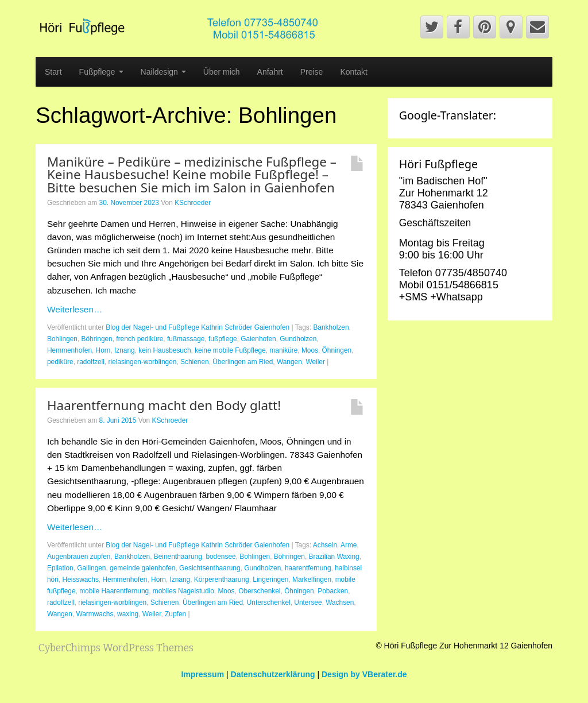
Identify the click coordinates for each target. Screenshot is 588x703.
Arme (349, 545)
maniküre (283, 350)
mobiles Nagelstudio (183, 591)
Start (53, 72)
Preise (312, 72)
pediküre (60, 362)
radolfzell (91, 362)
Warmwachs (94, 614)
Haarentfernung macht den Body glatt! (164, 405)
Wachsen (340, 602)
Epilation (60, 568)
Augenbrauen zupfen (79, 557)
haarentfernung (308, 568)
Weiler (315, 362)
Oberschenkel (259, 591)
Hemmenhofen (69, 350)
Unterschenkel (269, 602)
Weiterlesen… (75, 309)
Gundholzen (298, 339)
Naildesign (163, 72)
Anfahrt (270, 72)
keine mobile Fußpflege (230, 350)
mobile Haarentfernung (114, 591)
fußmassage (186, 339)
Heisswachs (80, 580)
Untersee (308, 602)
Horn (103, 350)
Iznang (125, 350)
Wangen (289, 362)
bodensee (220, 557)
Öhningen (337, 350)
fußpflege (223, 339)
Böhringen (97, 339)
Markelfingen (312, 580)
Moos (310, 350)
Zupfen (175, 614)
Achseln (325, 545)
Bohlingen (62, 339)
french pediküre (140, 339)
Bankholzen (331, 327)
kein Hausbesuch (165, 350)
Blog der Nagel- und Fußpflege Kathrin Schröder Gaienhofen (198, 327)
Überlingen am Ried (243, 362)
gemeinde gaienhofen (142, 568)
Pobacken (333, 591)
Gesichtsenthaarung (210, 568)
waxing (128, 614)
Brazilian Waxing (334, 557)
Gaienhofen (258, 339)
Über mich (222, 72)
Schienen (195, 362)
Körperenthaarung (222, 580)
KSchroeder (193, 203)
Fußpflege (101, 72)
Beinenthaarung (178, 557)
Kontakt (353, 72)
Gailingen (91, 568)
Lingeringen (270, 580)
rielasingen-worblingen (142, 362)
